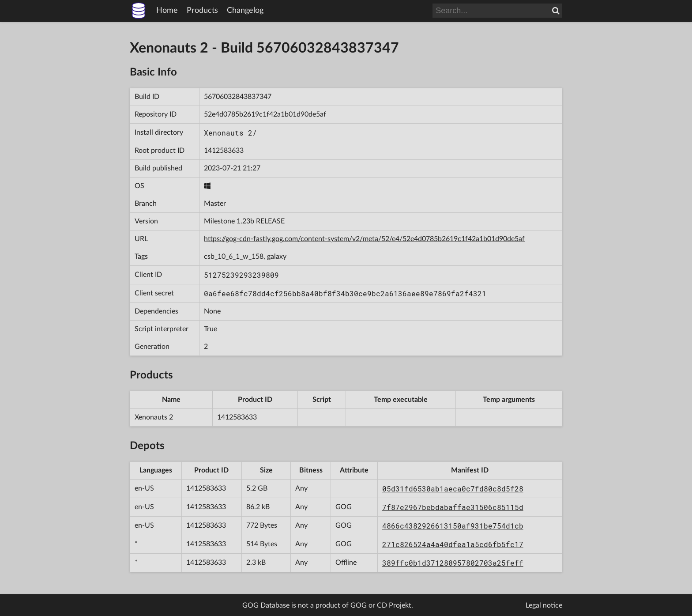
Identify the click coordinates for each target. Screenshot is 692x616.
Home (167, 11)
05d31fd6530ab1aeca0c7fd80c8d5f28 (453, 489)
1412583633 (224, 151)
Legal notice (544, 605)
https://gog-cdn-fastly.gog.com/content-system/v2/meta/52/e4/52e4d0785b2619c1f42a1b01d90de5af (364, 239)
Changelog (245, 11)
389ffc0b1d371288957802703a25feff (453, 563)
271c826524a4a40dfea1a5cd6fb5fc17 (453, 544)
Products (202, 11)
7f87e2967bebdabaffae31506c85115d (453, 507)
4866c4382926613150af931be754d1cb (453, 526)
